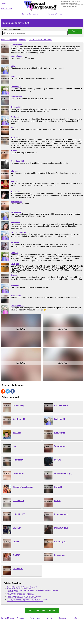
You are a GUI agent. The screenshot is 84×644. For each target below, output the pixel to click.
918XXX (14, 151)
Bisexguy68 (60, 433)
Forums (49, 618)
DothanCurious (61, 528)
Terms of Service (7, 618)
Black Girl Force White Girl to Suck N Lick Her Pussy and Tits (25, 601)
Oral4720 (14, 253)
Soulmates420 (17, 192)
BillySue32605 (17, 107)
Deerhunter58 (19, 419)
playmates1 (15, 285)
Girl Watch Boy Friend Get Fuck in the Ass (19, 593)
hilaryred (14, 171)
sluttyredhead (16, 97)
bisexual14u (19, 473)
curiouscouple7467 (19, 232)
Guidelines (21, 618)
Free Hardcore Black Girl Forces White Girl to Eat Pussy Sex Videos (27, 599)
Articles (76, 618)
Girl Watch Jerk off (12, 592)
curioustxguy (16, 212)
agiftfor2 (14, 181)
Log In (3, 3)
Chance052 (18, 569)
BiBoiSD (17, 528)
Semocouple (16, 296)
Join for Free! (6, 9)
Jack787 (17, 555)
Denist (16, 541)
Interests (63, 618)
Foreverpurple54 (18, 306)
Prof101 (58, 460)
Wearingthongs (61, 446)
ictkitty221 (15, 264)
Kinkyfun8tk (60, 419)
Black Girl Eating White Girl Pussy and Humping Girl (22, 587)
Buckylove (15, 138)
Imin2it (57, 501)
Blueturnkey (19, 405)
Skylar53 (58, 487)
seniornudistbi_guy (63, 473)
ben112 (16, 446)
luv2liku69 (15, 242)
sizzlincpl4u (16, 76)
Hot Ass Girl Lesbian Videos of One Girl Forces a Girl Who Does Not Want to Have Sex (32, 590)
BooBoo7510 (16, 117)
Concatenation (61, 405)
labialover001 (16, 202)
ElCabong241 (60, 541)
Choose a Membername (12, 30)
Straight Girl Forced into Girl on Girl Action (19, 589)
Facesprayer (60, 555)
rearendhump (16, 45)
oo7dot (14, 127)
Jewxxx (14, 275)
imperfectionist (61, 514)
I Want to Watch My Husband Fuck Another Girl (21, 595)
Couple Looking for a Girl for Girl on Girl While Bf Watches (24, 596)
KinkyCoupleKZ (17, 161)
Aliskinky (17, 433)
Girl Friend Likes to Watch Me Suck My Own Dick (21, 598)
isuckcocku (18, 460)
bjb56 (13, 66)
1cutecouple (16, 87)
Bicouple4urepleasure (23, 487)
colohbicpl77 (19, 514)
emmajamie (15, 222)
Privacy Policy (35, 618)
